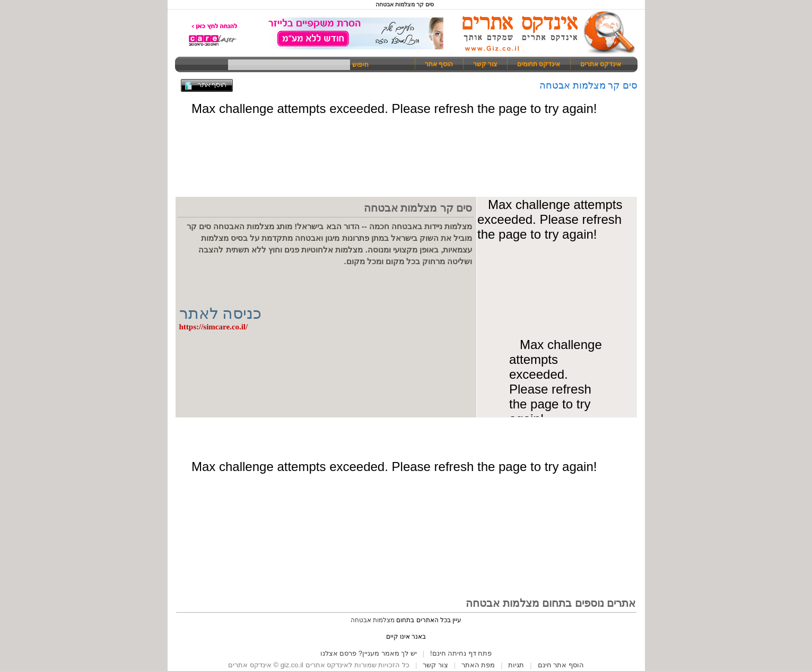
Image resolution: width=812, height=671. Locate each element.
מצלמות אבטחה (373, 620)
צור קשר (485, 64)
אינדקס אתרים (601, 64)
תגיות (516, 665)
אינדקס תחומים (539, 64)
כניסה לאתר (221, 313)
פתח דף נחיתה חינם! (461, 653)
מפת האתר (478, 665)
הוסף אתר (439, 64)
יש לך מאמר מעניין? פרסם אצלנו (369, 653)
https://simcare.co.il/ (214, 327)
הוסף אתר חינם (561, 665)
